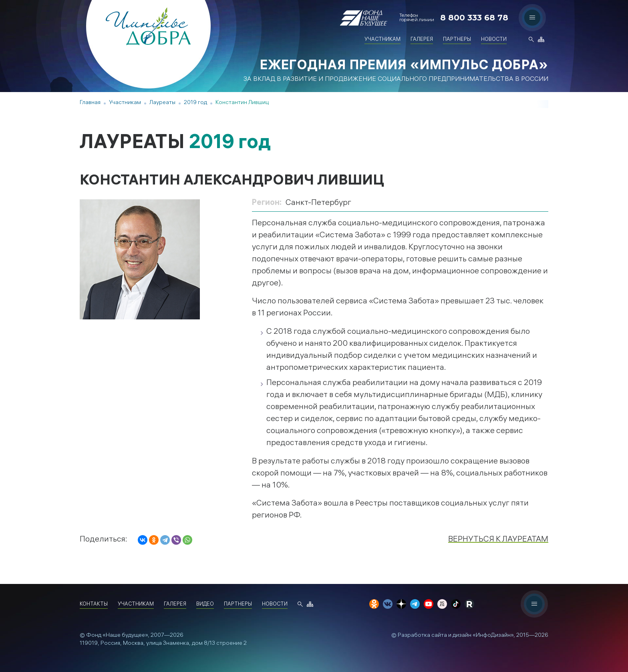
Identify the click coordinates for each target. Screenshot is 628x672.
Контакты (94, 605)
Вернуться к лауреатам (498, 540)
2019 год (195, 103)
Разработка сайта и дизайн (435, 636)
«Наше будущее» (125, 636)
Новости (494, 40)
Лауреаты (162, 103)
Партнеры (457, 40)
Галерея (422, 40)
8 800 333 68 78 (474, 18)
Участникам (382, 40)
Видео (205, 605)
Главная (90, 103)
